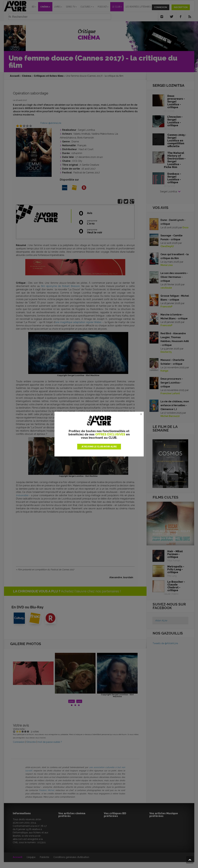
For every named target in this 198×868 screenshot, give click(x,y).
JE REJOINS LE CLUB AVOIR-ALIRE (99, 447)
